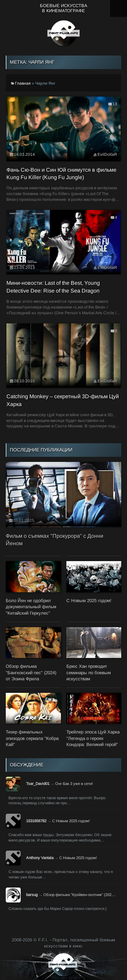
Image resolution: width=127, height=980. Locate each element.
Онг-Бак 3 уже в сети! (74, 784)
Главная (23, 83)
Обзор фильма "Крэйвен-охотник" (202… (79, 895)
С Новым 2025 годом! (71, 821)
